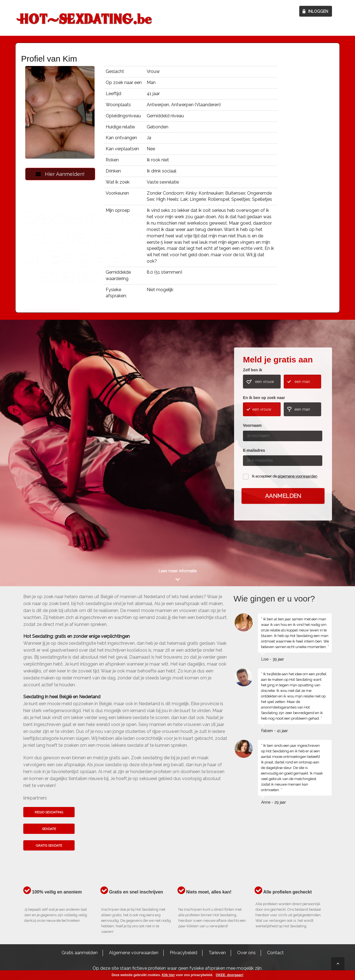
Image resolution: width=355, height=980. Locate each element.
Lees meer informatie (178, 571)
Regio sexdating (49, 812)
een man (302, 382)
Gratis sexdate (49, 846)
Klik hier (168, 975)
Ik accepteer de (285, 476)
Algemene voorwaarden (134, 953)
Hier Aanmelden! (60, 174)
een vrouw (265, 382)
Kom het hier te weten (51, 450)
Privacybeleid (183, 953)
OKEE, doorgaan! (230, 975)
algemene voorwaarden (297, 476)
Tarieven (217, 953)
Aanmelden (283, 496)
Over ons (246, 953)
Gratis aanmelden (80, 953)
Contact (275, 953)
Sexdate (49, 829)
